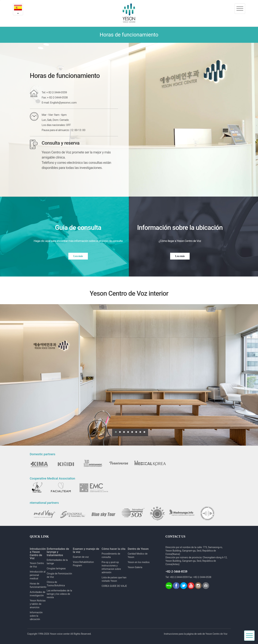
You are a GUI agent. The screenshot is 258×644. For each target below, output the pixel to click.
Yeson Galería (135, 567)
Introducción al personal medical (38, 575)
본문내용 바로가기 (0, 0)
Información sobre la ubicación (36, 616)
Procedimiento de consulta (111, 555)
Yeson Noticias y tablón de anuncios (38, 604)
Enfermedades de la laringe (57, 562)
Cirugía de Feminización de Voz (59, 575)
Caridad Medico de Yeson (138, 555)
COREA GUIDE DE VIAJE (114, 586)
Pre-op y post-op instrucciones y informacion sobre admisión (111, 567)
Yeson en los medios (139, 562)
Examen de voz (81, 557)
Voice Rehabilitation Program (83, 564)
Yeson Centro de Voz (37, 565)
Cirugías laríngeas (56, 568)
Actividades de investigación (38, 594)
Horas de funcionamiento (38, 585)
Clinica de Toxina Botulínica (56, 584)
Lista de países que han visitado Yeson (114, 579)
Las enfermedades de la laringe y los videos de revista (59, 594)
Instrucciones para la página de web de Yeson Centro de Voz (196, 634)
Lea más (78, 256)
